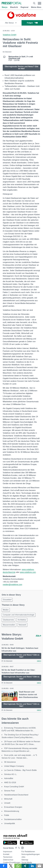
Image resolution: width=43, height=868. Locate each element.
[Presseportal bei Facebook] (15, 848)
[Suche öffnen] (34, 3)
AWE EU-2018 (10, 782)
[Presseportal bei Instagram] (22, 848)
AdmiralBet (9, 778)
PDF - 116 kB (21, 58)
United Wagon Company (14, 766)
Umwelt (7, 803)
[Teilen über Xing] (25, 866)
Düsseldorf (7, 600)
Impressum (8, 852)
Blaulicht (14, 7)
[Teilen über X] (11, 866)
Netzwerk (23, 625)
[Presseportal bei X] (18, 848)
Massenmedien (9, 625)
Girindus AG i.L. (11, 774)
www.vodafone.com (28, 572)
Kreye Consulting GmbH (14, 787)
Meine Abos (36, 7)
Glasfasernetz (8, 620)
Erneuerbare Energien (13, 807)
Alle (38, 636)
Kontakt (6, 854)
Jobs (23, 857)
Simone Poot (9, 791)
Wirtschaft (8, 799)
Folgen (32, 23)
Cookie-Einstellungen (12, 862)
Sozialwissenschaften (13, 819)
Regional (25, 7)
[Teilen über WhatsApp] (18, 866)
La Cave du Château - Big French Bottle (20, 770)
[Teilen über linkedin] (32, 866)
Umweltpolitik (10, 823)
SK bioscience (10, 762)
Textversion (8, 857)
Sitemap (25, 860)
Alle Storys (11, 23)
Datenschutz (8, 860)
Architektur (22, 620)
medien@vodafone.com (12, 585)
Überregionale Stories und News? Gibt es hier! (21, 68)
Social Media (27, 862)
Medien (6, 610)
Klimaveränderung (12, 811)
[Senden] (40, 866)
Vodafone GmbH (10, 35)
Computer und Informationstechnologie (19, 615)
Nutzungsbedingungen (31, 854)
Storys (5, 7)
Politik (7, 815)
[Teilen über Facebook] (4, 866)
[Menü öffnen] (40, 3)
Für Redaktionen (28, 852)
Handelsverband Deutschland (16, 795)
